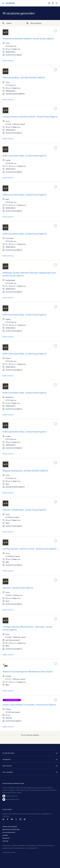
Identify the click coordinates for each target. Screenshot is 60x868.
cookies (5, 835)
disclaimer (6, 838)
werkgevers (7, 759)
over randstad (8, 772)
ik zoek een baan (8, 753)
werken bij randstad (10, 826)
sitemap (5, 841)
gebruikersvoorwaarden (11, 829)
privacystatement (9, 832)
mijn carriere (7, 766)
